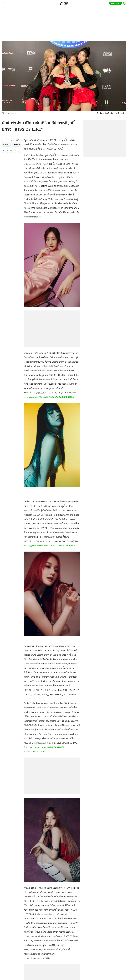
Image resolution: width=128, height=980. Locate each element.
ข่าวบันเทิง (109, 113)
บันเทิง (99, 113)
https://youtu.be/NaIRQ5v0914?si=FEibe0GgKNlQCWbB (49, 546)
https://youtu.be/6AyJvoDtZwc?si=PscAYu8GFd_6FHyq (49, 397)
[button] (3, 150)
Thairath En (116, 3)
